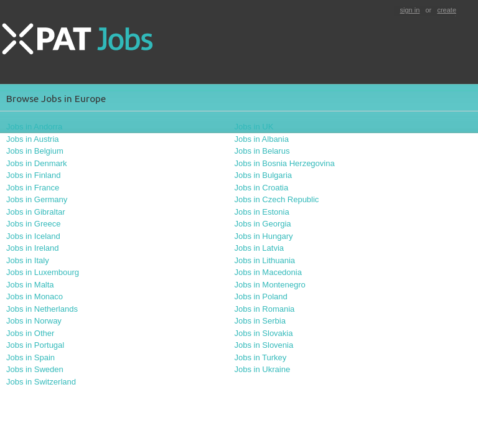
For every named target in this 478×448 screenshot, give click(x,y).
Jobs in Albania (262, 139)
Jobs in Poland (261, 296)
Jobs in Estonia (262, 212)
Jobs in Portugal (35, 345)
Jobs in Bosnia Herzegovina (285, 163)
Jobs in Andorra (34, 127)
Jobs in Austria (33, 139)
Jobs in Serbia (260, 321)
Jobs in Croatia (262, 188)
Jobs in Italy (28, 260)
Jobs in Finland (33, 175)
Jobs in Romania (265, 309)
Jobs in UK (254, 127)
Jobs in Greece (33, 224)
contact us (16, 415)
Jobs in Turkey (261, 357)
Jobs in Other (30, 333)
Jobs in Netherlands (42, 309)
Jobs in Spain (30, 357)
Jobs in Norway (34, 321)
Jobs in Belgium (35, 151)
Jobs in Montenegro (270, 285)
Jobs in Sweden (35, 369)
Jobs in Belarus (262, 151)
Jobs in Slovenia (264, 345)
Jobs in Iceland (33, 236)
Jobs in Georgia (263, 224)
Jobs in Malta (30, 285)
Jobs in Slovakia (264, 333)
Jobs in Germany (37, 199)
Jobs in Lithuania (265, 260)
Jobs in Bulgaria (264, 175)
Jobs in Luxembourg (43, 272)
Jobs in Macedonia (268, 272)
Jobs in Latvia (260, 248)
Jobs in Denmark (37, 163)
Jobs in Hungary (264, 236)
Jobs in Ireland (33, 248)
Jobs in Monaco (35, 296)
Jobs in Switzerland (41, 382)
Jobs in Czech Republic (277, 199)
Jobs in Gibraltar (36, 212)
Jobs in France (33, 188)
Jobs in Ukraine (263, 369)
